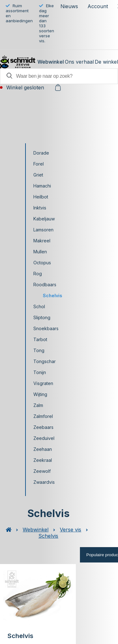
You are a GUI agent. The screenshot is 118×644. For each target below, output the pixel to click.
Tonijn (40, 372)
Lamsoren (43, 230)
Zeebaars (43, 427)
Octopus (42, 263)
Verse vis (70, 530)
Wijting (40, 394)
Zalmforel (43, 416)
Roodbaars (45, 285)
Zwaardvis (44, 482)
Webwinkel (51, 62)
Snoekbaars (46, 328)
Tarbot (40, 339)
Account (98, 6)
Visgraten (43, 383)
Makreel (42, 241)
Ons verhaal (79, 62)
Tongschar (45, 361)
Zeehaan (43, 449)
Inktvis (40, 208)
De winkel (106, 62)
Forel (39, 164)
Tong (39, 350)
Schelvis (53, 296)
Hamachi (42, 186)
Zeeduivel (44, 438)
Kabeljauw (44, 219)
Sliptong (42, 317)
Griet (38, 175)
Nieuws (69, 6)
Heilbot (41, 197)
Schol (39, 306)
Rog (38, 274)
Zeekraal (43, 460)
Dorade (41, 153)
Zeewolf (42, 471)
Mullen (40, 252)
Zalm (38, 405)
